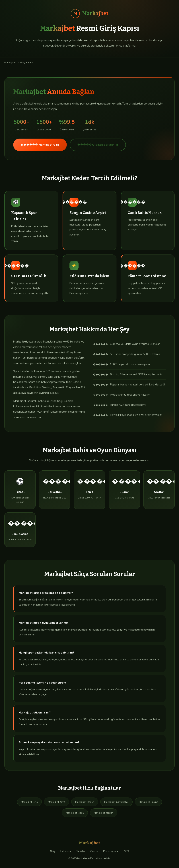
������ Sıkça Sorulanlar (98, 145)
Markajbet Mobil (75, 813)
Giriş (53, 851)
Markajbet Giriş (29, 802)
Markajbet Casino (148, 802)
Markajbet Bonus (85, 802)
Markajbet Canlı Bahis (116, 802)
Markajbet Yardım (103, 813)
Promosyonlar (111, 851)
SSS (126, 851)
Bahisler (81, 851)
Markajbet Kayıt (56, 802)
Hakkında (66, 851)
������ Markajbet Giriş (40, 145)
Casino (94, 851)
